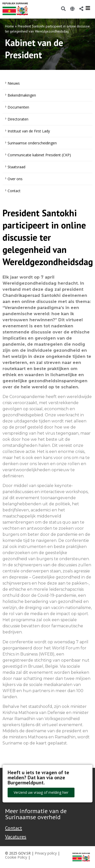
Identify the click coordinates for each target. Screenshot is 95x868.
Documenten (18, 107)
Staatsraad (16, 167)
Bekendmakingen (22, 95)
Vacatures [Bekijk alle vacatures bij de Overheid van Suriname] (16, 837)
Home (9, 26)
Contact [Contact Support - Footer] (14, 828)
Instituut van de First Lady (29, 131)
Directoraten (18, 119)
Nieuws (14, 83)
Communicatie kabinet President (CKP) (39, 155)
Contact (14, 191)
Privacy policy (46, 853)
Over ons (15, 179)
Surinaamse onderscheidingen (32, 143)
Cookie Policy (16, 857)
